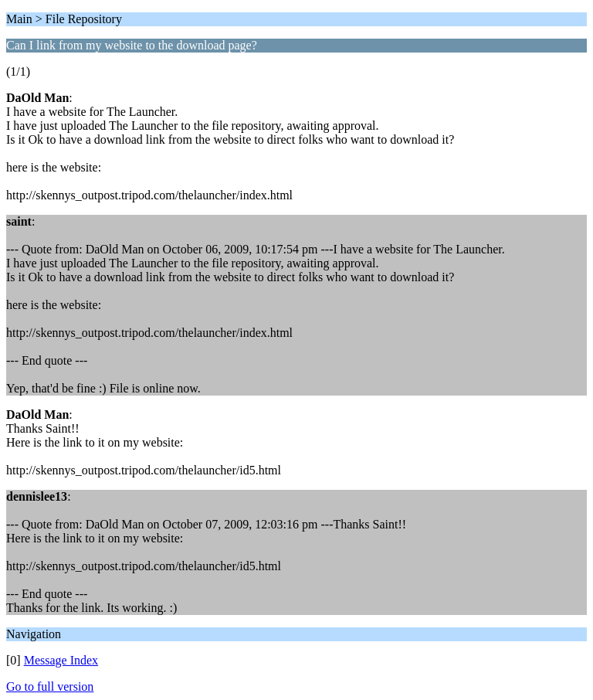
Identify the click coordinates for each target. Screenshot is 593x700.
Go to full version (50, 686)
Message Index (61, 660)
